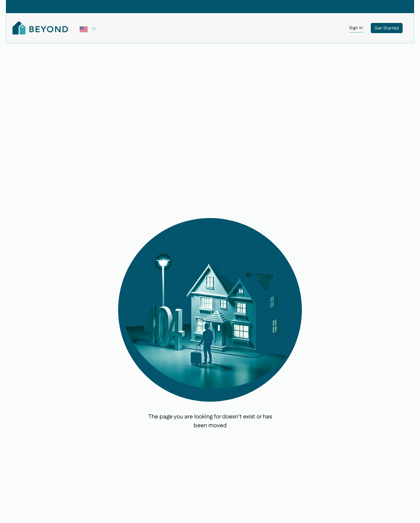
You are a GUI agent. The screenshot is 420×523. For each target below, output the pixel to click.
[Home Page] (40, 28)
